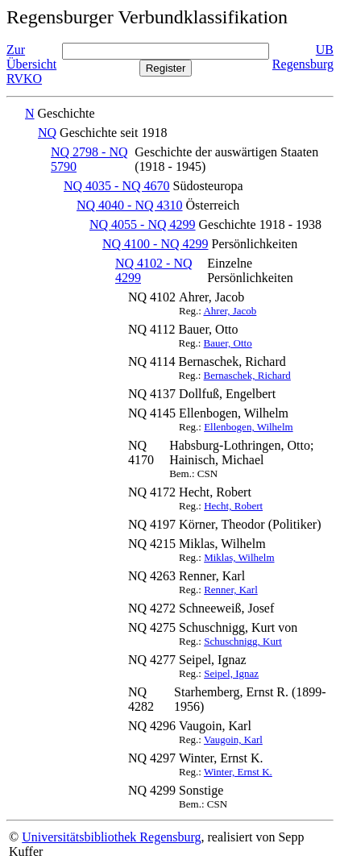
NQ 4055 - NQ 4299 (143, 224)
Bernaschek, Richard (247, 375)
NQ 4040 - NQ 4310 (130, 205)
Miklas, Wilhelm (239, 557)
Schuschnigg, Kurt (243, 641)
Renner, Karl (231, 590)
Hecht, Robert (233, 506)
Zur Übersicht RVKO (31, 64)
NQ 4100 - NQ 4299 (155, 244)
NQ (47, 133)
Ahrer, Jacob (230, 311)
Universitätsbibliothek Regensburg (111, 837)
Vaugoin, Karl (233, 739)
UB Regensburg (303, 57)
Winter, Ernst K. (238, 772)
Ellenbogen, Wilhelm (248, 427)
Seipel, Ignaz (231, 673)
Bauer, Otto (228, 343)
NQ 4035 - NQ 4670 (117, 186)
